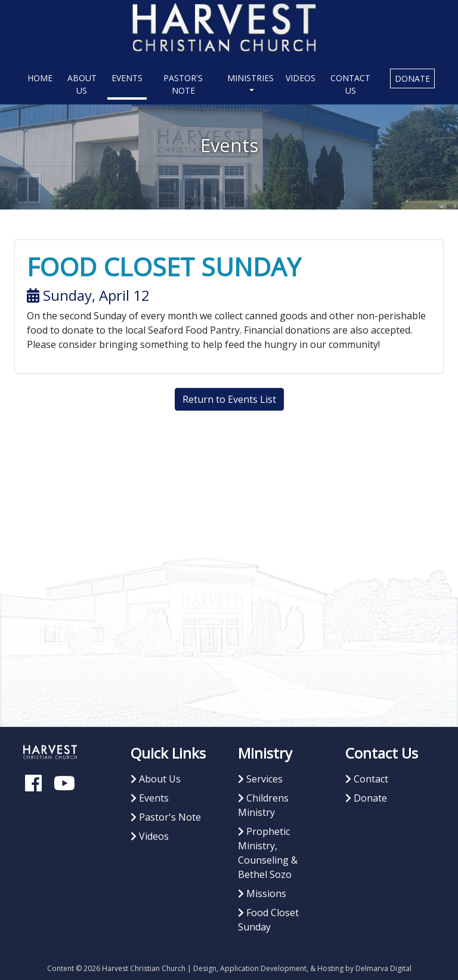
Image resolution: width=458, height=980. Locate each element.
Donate (412, 78)
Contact (367, 779)
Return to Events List (229, 399)
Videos (301, 78)
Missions (262, 893)
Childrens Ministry (263, 805)
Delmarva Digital (383, 968)
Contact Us (350, 84)
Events (127, 78)
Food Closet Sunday (268, 920)
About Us (82, 84)
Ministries (250, 78)
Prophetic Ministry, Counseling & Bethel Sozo (268, 853)
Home (42, 77)
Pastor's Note (183, 84)
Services (260, 779)
